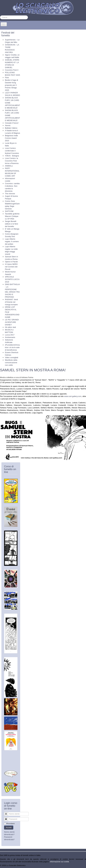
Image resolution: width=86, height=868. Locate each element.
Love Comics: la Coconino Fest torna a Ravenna (12, 161)
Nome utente (7, 813)
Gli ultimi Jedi (10, 327)
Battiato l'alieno (11, 128)
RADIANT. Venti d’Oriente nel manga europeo (11, 302)
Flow (7, 78)
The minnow (10, 194)
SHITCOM (9, 211)
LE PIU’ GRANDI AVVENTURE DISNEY (12, 322)
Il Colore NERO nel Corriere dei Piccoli (11, 267)
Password (7, 818)
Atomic (8, 125)
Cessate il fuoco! (12, 123)
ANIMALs (9, 166)
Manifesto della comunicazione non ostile (11, 363)
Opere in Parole (11, 262)
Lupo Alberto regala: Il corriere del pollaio (12, 241)
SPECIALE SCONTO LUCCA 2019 (12, 279)
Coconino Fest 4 (12, 70)
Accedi (9, 827)
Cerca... (0, 15)
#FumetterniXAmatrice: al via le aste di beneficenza (12, 347)
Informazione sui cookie (60, 862)
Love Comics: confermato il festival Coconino (12, 151)
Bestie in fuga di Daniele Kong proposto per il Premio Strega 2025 (11, 85)
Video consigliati (12, 357)
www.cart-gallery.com (73, 396)
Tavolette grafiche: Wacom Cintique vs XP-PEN (12, 216)
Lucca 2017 (10, 335)
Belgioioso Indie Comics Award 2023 (11, 138)
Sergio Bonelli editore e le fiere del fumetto (11, 224)
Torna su (82, 865)
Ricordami (11, 824)
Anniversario (10, 337)
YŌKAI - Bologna (12, 156)
